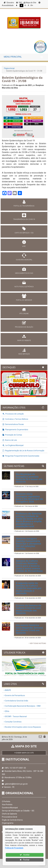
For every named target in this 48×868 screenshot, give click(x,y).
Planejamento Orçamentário (15, 430)
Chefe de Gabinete (9, 814)
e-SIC (24, 246)
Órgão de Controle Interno (12, 820)
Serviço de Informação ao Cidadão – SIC (18, 811)
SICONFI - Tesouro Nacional (15, 716)
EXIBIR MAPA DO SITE (24, 753)
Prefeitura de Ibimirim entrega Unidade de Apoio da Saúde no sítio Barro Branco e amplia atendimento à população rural (29, 520)
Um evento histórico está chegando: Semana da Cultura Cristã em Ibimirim (29, 629)
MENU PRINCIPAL (13, 57)
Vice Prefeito (7, 805)
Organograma (8, 823)
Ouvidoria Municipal (10, 808)
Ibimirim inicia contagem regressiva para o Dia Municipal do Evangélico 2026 (29, 498)
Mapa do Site (30, 3)
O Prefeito (6, 801)
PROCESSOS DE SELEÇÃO (24, 327)
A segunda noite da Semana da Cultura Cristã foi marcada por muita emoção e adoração (29, 588)
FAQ (19, 3)
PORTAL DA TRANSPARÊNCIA (24, 206)
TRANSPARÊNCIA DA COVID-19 (24, 219)
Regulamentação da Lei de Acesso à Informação (23, 451)
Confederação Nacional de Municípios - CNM (22, 706)
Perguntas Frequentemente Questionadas (21, 456)
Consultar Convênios (13, 722)
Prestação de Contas (12, 435)
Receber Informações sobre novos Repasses (22, 727)
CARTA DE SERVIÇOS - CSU (24, 233)
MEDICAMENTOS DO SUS (24, 273)
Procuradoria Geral (9, 817)
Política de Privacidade (14, 848)
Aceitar (25, 855)
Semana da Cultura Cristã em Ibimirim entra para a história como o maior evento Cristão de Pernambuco (29, 566)
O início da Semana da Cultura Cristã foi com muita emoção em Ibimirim (29, 609)
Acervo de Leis (10, 440)
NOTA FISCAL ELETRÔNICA (24, 287)
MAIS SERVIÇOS (24, 354)
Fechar (25, 860)
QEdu (7, 711)
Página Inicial (9, 68)
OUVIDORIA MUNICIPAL (24, 260)
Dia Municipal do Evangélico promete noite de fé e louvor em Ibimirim (29, 478)
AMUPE (7, 690)
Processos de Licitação (13, 414)
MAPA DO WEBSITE (24, 340)
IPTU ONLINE (24, 314)
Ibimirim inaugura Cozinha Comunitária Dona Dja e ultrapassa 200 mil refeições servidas (28, 543)
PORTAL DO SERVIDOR (24, 300)
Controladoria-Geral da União (16, 701)
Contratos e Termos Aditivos (15, 419)
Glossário (9, 3)
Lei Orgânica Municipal (13, 445)
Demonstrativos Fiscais (13, 424)
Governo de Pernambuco (14, 695)
